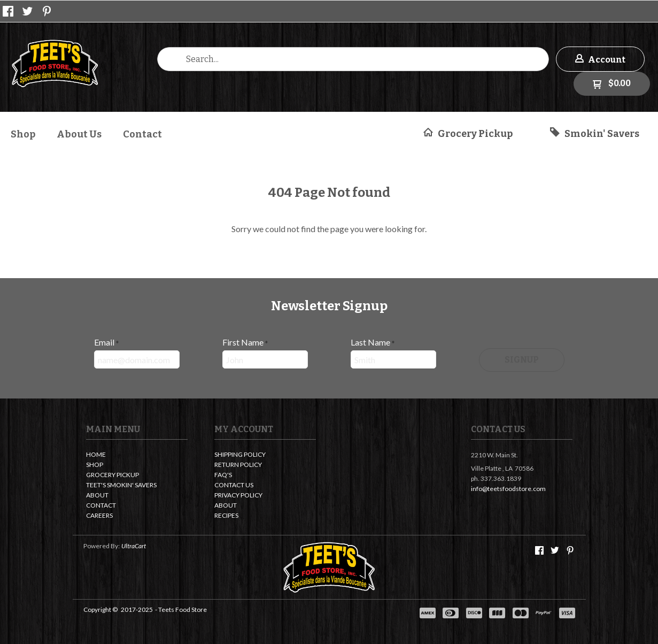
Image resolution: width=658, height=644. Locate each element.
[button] (600, 59)
